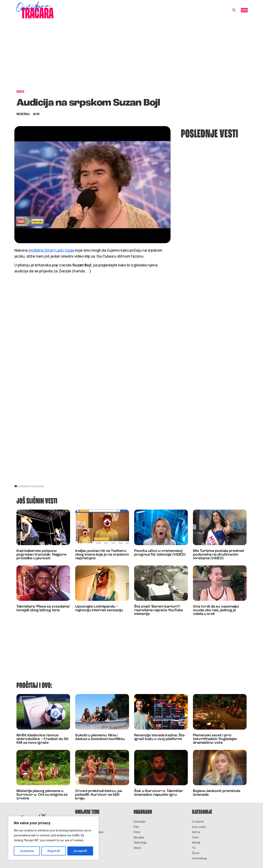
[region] (53, 838)
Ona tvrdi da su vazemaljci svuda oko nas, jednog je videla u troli (216, 610)
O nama (198, 822)
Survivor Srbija (87, 838)
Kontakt (140, 822)
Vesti (137, 848)
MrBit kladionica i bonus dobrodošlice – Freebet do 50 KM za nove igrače (42, 739)
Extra (196, 832)
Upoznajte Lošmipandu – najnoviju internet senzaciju (99, 608)
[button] (234, 10)
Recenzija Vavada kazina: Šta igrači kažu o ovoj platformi (159, 737)
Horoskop (200, 859)
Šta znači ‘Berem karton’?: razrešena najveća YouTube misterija (159, 610)
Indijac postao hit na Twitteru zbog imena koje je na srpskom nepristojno (102, 555)
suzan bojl (37, 486)
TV (194, 848)
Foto (137, 832)
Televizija (140, 843)
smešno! (24, 486)
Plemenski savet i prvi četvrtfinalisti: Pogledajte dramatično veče (215, 739)
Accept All (80, 851)
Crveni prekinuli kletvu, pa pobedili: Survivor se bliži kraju (99, 795)
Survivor (82, 822)
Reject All (54, 851)
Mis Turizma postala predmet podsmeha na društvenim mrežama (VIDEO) (219, 555)
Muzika (139, 838)
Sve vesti (199, 827)
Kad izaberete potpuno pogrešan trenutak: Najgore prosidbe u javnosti (41, 555)
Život (196, 853)
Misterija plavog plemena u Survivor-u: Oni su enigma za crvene (42, 795)
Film (136, 827)
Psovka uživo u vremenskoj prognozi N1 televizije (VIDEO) (160, 553)
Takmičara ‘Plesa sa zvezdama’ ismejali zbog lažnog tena (43, 608)
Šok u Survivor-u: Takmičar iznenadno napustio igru (159, 793)
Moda (196, 843)
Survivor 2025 (86, 827)
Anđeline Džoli (41, 250)
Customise (27, 851)
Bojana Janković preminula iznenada (217, 793)
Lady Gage (65, 250)
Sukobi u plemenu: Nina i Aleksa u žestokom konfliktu (100, 737)
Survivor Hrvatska (89, 832)
